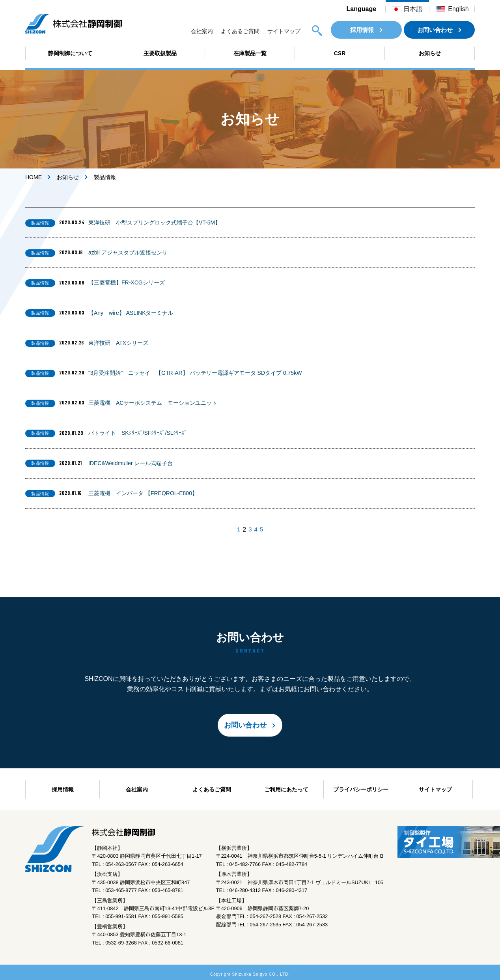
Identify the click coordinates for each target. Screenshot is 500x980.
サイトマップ (284, 31)
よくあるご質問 (240, 31)
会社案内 (202, 31)
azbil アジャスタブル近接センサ (128, 252)
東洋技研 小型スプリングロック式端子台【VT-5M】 (154, 223)
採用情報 (362, 30)
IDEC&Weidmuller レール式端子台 (131, 463)
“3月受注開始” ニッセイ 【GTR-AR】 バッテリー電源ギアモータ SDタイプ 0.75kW (195, 373)
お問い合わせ (435, 30)
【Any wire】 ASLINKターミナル (131, 313)
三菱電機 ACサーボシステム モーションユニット (153, 403)
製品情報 (40, 223)
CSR (340, 53)
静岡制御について (70, 53)
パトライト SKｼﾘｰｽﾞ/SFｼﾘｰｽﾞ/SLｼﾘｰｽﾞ (138, 433)
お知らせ (430, 53)
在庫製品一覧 (250, 53)
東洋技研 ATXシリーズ (118, 343)
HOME (34, 177)
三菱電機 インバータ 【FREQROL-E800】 (143, 493)
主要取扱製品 (160, 53)
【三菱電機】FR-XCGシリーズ (127, 282)
